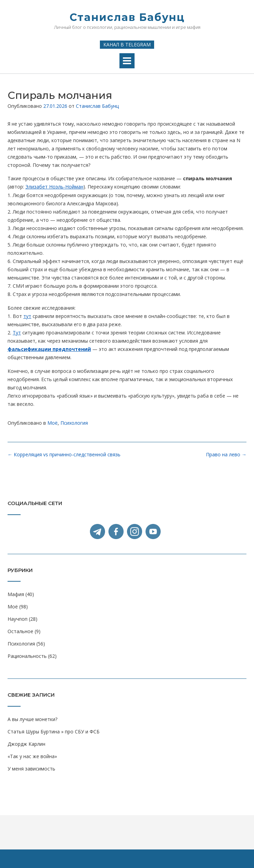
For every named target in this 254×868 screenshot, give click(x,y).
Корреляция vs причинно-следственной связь (64, 454)
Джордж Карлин (26, 744)
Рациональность (27, 656)
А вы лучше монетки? (32, 719)
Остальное (20, 631)
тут (27, 316)
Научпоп (18, 619)
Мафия (16, 594)
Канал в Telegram (127, 44)
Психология (74, 423)
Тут (17, 333)
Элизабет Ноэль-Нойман (54, 187)
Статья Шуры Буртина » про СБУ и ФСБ (54, 732)
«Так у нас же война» (32, 756)
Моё (53, 423)
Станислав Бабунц (127, 17)
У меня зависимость (31, 769)
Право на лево (226, 454)
